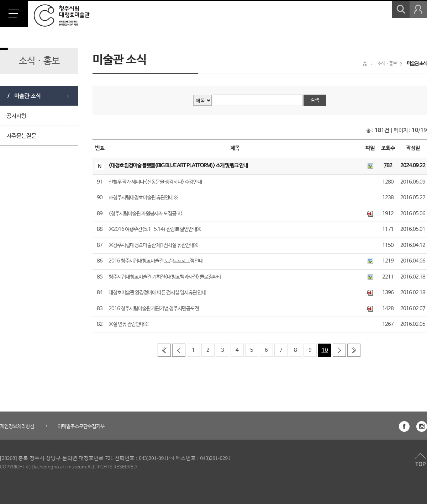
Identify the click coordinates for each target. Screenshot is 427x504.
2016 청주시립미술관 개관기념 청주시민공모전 (154, 309)
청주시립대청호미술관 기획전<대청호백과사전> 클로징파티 (165, 277)
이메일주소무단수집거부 (81, 426)
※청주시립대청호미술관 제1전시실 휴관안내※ (153, 245)
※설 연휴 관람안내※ (128, 324)
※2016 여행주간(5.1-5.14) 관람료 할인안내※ (155, 229)
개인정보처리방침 (17, 426)
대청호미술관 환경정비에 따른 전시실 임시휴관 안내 (157, 293)
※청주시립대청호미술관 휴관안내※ (143, 198)
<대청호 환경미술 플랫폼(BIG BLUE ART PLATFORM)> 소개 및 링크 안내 (178, 166)
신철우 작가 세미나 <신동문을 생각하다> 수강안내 (155, 182)
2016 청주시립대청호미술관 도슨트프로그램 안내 (156, 261)
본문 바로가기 (0, 0)
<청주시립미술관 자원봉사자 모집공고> (146, 214)
